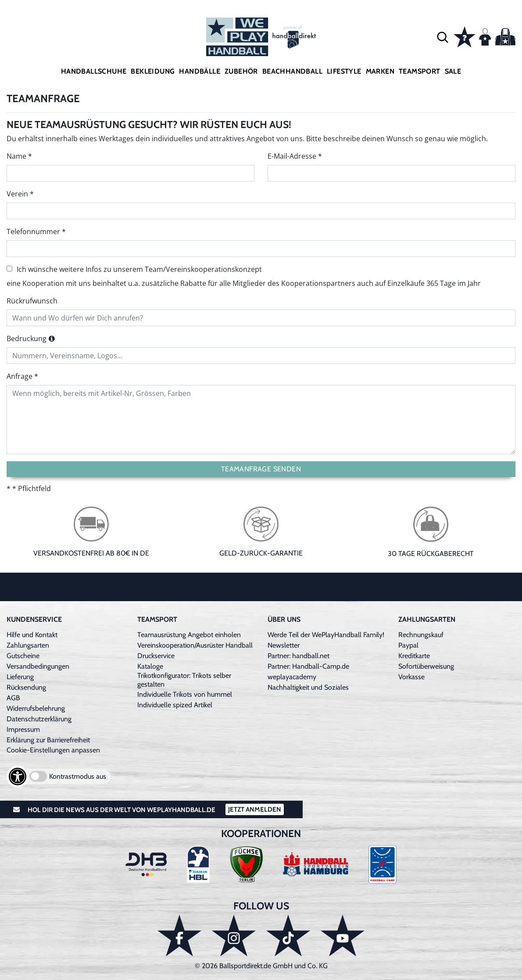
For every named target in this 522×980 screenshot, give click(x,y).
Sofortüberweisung (426, 666)
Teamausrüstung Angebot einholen (189, 635)
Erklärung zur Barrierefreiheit (48, 740)
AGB (13, 698)
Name (16, 156)
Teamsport (420, 71)
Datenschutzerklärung (39, 719)
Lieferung (20, 677)
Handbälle (200, 71)
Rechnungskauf (421, 635)
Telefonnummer (33, 232)
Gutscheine (23, 656)
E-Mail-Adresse (292, 156)
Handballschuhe (94, 71)
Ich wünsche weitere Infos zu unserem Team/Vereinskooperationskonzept (134, 269)
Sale (453, 71)
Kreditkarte (414, 656)
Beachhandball (292, 71)
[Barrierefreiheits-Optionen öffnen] (18, 777)
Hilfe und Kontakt (32, 635)
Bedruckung (27, 339)
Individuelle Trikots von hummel (185, 694)
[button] (443, 37)
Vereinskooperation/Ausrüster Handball (195, 645)
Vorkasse (411, 677)
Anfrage (20, 376)
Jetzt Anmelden (255, 809)
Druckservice (156, 656)
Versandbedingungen (38, 666)
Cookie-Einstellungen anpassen (53, 750)
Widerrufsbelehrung (36, 708)
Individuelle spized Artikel (175, 705)
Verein (17, 194)
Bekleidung (153, 71)
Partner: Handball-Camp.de (308, 666)
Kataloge (150, 666)
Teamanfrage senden (261, 469)
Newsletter (284, 645)
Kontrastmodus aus (78, 776)
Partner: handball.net (299, 656)
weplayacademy (292, 677)
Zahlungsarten (28, 645)
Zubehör (241, 71)
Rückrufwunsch (32, 301)
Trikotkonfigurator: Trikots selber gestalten (184, 680)
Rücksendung (26, 687)
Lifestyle (344, 71)
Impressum (23, 729)
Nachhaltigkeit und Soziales (308, 687)
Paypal (408, 645)
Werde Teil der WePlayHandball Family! (326, 635)
